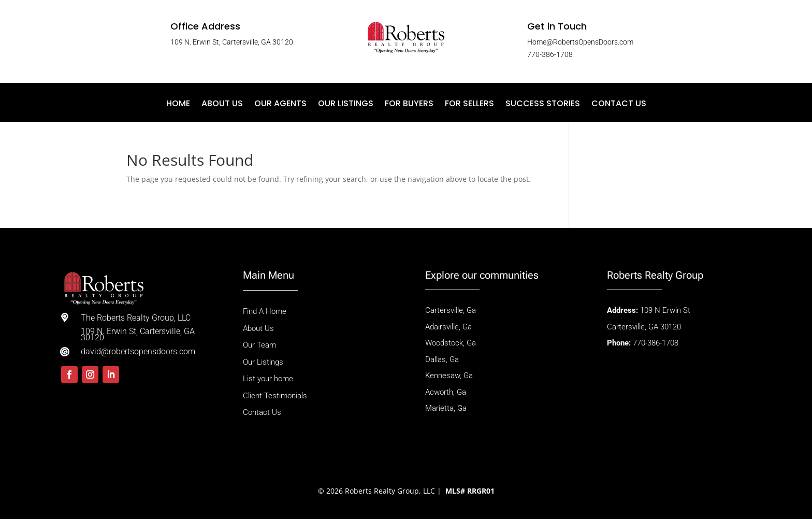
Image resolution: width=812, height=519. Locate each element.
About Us (222, 105)
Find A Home (266, 311)
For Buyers (409, 105)
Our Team (259, 345)
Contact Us (619, 105)
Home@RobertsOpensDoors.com (580, 42)
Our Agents (280, 105)
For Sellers (469, 105)
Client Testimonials (275, 396)
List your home (268, 379)
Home (178, 105)
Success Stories (543, 105)
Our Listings (346, 105)
